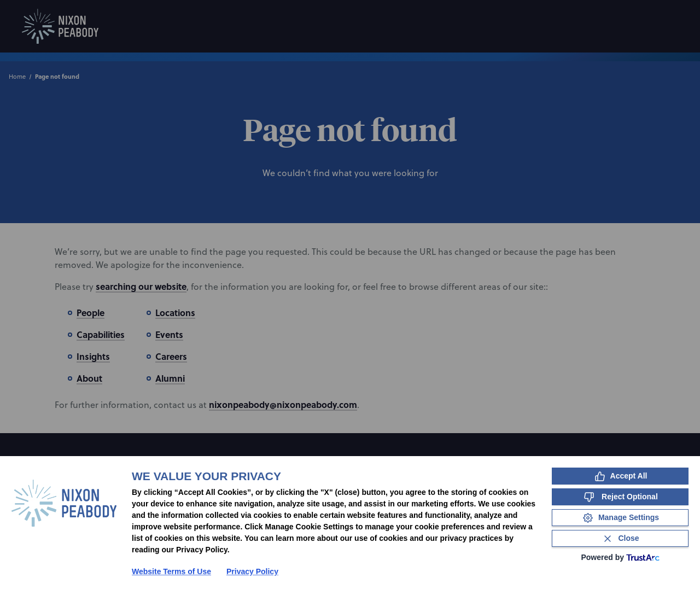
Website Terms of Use (171, 571)
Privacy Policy (252, 571)
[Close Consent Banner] (620, 538)
